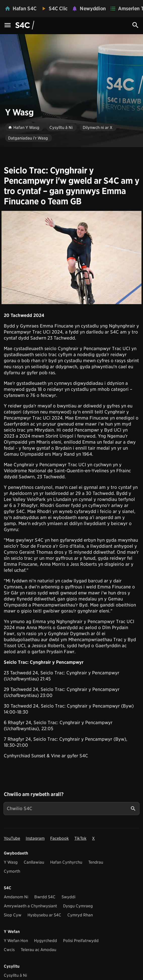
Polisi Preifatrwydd (81, 941)
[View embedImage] (71, 258)
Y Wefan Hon (16, 941)
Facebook (60, 838)
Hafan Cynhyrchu (66, 862)
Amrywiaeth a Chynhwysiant (30, 906)
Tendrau (96, 862)
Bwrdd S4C (45, 897)
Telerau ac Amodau (38, 950)
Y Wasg (11, 862)
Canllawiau (34, 862)
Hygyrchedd (46, 941)
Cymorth (12, 871)
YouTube (12, 838)
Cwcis (9, 950)
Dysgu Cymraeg (78, 906)
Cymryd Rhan (80, 915)
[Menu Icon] (8, 26)
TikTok (80, 838)
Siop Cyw (13, 915)
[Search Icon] (135, 25)
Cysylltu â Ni (15, 975)
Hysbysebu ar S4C (44, 915)
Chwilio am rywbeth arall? (34, 794)
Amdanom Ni (16, 897)
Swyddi (68, 897)
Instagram (35, 838)
